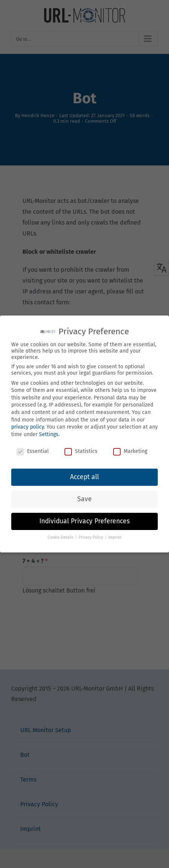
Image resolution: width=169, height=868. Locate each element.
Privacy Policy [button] (91, 537)
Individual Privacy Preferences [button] (84, 521)
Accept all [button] (84, 477)
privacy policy (28, 427)
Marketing (130, 451)
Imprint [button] (115, 537)
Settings (49, 434)
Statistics (81, 451)
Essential (33, 451)
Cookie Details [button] (61, 537)
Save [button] (84, 499)
